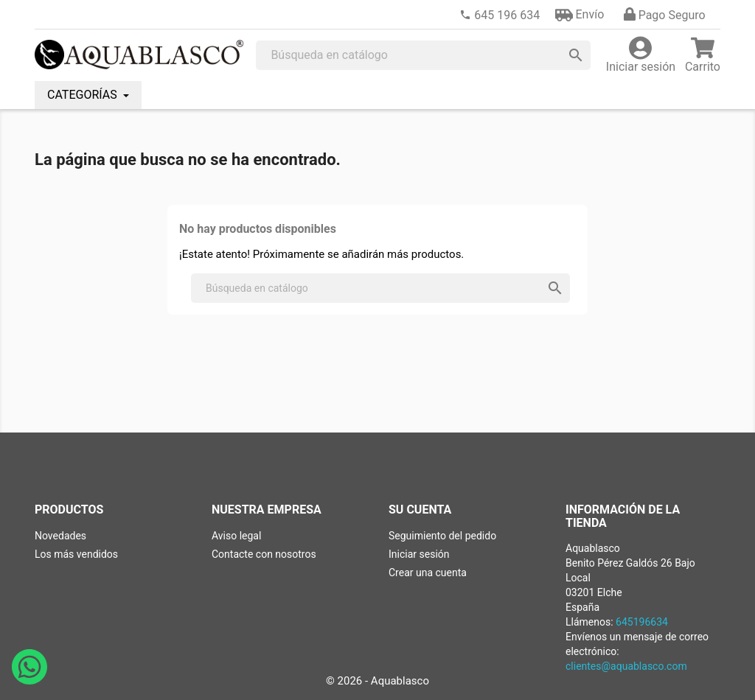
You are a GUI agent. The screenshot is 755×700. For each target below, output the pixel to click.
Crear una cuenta (428, 573)
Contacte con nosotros (264, 554)
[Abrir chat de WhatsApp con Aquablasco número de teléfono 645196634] (29, 680)
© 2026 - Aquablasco (377, 681)
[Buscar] (423, 55)
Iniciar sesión (419, 554)
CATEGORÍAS (84, 95)
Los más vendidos (76, 554)
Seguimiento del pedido (442, 536)
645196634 (642, 622)
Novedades (60, 536)
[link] (500, 15)
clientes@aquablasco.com (626, 666)
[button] (580, 15)
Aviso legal (236, 536)
